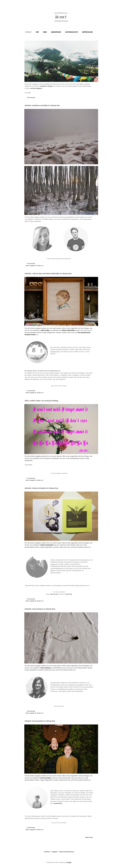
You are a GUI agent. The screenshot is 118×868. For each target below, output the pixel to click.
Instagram (55, 852)
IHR (37, 32)
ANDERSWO (56, 32)
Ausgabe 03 (33, 266)
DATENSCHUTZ (72, 32)
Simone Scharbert (47, 545)
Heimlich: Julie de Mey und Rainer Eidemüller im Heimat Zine (48, 273)
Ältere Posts (89, 837)
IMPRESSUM (87, 32)
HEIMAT (28, 32)
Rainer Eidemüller (69, 330)
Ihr (43, 266)
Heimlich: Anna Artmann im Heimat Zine (40, 609)
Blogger (69, 862)
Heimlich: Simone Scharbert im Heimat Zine (41, 488)
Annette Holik (69, 594)
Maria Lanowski (54, 594)
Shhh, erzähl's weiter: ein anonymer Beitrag (41, 401)
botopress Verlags (46, 86)
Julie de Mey (45, 330)
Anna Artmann (46, 668)
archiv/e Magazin (36, 88)
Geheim (39, 266)
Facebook (47, 852)
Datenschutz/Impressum (67, 852)
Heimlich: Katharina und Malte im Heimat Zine (42, 105)
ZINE (45, 32)
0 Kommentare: (31, 98)
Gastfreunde (58, 803)
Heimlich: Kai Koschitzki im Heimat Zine (40, 721)
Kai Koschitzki (46, 778)
